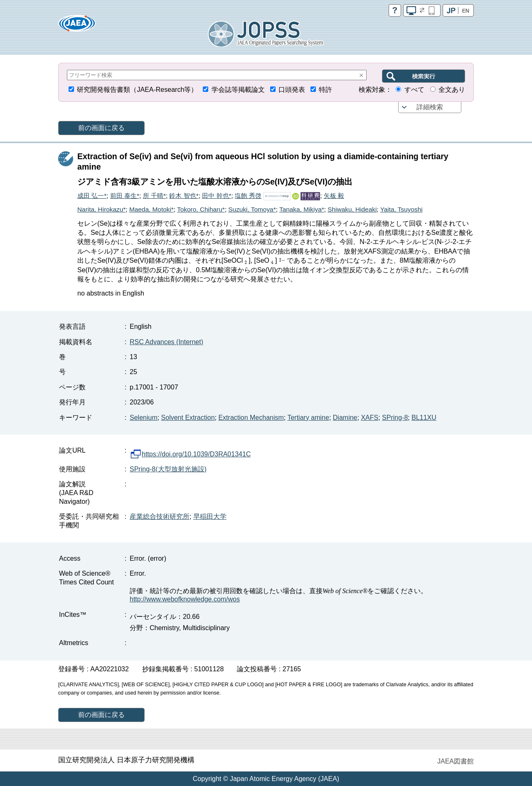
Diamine (345, 418)
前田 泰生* (125, 196)
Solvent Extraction (188, 418)
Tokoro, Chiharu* (201, 209)
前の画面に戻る (101, 128)
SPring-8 (395, 418)
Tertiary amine (308, 418)
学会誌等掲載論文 (238, 90)
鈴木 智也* (184, 196)
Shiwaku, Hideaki (352, 209)
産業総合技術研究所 (160, 516)
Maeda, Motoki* (151, 209)
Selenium (144, 418)
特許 (325, 90)
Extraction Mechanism (251, 418)
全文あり (452, 90)
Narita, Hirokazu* (101, 209)
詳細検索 (430, 107)
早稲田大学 (210, 516)
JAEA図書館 (456, 761)
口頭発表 (292, 90)
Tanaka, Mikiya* (302, 209)
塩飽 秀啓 (248, 196)
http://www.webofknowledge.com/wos (185, 599)
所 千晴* (154, 196)
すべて (414, 90)
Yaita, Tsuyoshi (401, 209)
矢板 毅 (334, 196)
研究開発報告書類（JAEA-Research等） (137, 90)
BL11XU (424, 418)
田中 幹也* (217, 196)
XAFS (369, 418)
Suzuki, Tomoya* (252, 209)
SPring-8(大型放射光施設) (168, 469)
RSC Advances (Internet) (166, 342)
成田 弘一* (92, 196)
